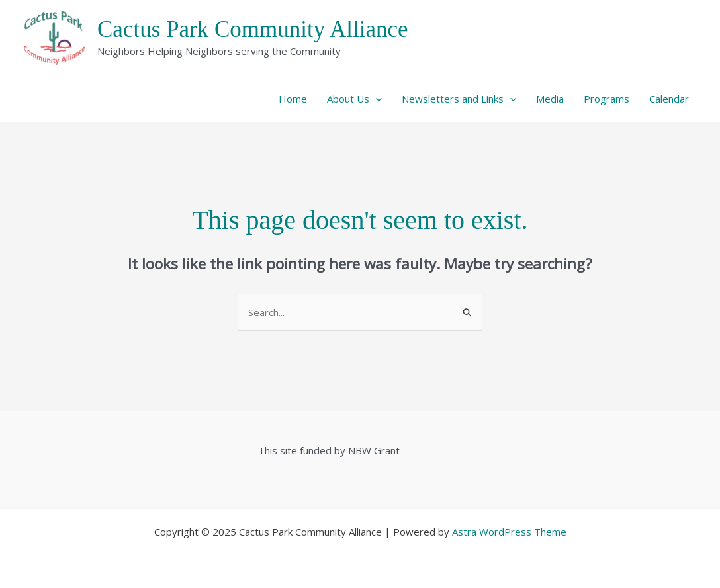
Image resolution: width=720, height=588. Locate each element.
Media (550, 99)
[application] (376, 99)
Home (293, 99)
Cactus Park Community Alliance (253, 29)
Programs (607, 99)
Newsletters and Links (459, 99)
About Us (354, 99)
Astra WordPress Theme (509, 532)
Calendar (669, 99)
